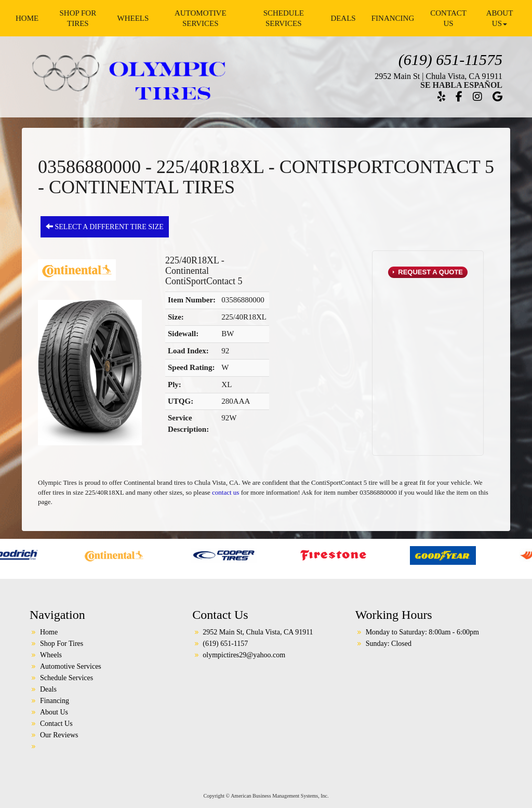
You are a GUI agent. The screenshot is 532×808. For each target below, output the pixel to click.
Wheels (133, 18)
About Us (500, 18)
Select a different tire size (105, 227)
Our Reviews (59, 735)
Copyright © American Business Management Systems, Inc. (266, 796)
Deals (343, 18)
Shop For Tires (78, 18)
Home (27, 18)
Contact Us (448, 18)
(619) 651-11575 (450, 59)
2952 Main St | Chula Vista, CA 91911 (438, 76)
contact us (225, 492)
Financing (393, 18)
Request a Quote (430, 272)
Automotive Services (201, 18)
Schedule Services (284, 18)
